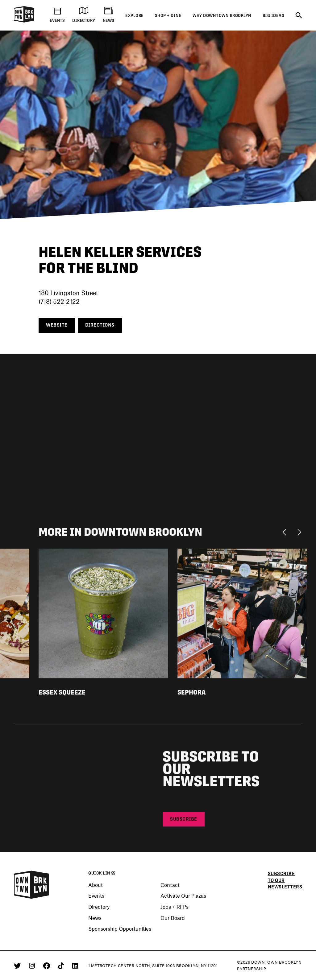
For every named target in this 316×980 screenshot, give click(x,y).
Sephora (191, 694)
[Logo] (24, 21)
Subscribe (184, 821)
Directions (100, 325)
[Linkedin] (75, 966)
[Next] (299, 533)
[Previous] (286, 533)
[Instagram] (33, 966)
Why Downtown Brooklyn (222, 16)
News (95, 918)
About (96, 885)
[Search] (299, 16)
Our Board (173, 918)
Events (96, 896)
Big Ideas (274, 16)
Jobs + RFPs (175, 907)
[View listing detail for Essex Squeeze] (103, 614)
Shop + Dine (168, 16)
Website (57, 325)
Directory (99, 907)
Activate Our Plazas (183, 896)
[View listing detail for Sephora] (242, 614)
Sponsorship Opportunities (120, 929)
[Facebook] (48, 966)
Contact (170, 885)
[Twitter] (18, 966)
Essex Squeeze (62, 694)
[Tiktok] (62, 966)
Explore (135, 16)
